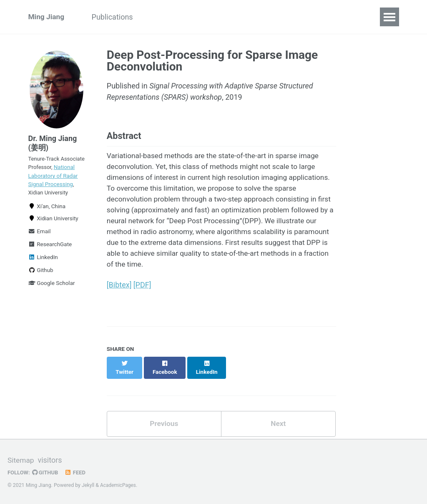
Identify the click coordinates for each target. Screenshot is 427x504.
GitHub (46, 472)
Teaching (200, 17)
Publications (117, 17)
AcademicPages (119, 485)
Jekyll (88, 485)
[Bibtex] (119, 292)
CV (308, 17)
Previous (164, 423)
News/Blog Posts (259, 17)
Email (40, 243)
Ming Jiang (47, 17)
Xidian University (53, 230)
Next (278, 423)
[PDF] (142, 292)
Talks (161, 17)
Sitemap (21, 460)
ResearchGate (50, 256)
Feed (77, 472)
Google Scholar (52, 295)
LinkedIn (43, 269)
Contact (341, 17)
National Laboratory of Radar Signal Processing (56, 185)
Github (41, 282)
